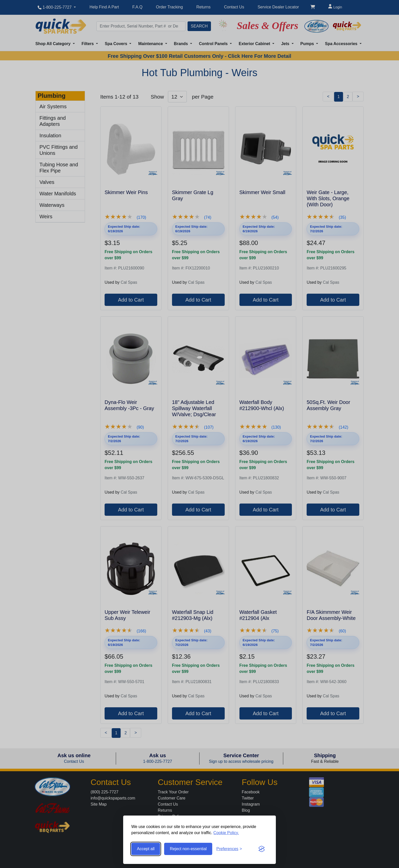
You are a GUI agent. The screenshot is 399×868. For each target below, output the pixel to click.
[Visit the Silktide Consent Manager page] (262, 849)
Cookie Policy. (226, 833)
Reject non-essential (188, 849)
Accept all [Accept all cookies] (146, 849)
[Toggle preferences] (229, 849)
